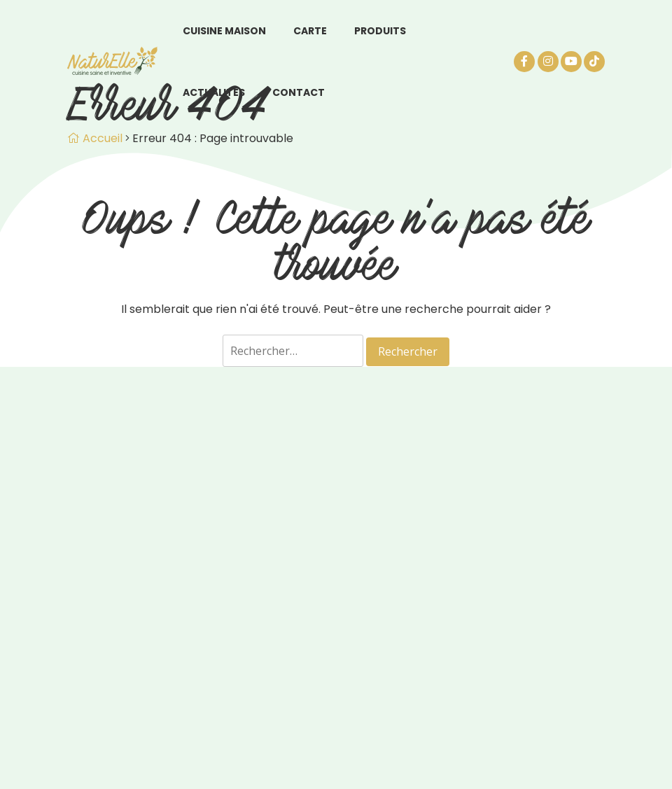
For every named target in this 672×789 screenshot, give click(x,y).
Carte (310, 31)
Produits (380, 31)
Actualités (214, 92)
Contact (299, 92)
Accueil (95, 138)
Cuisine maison (224, 31)
